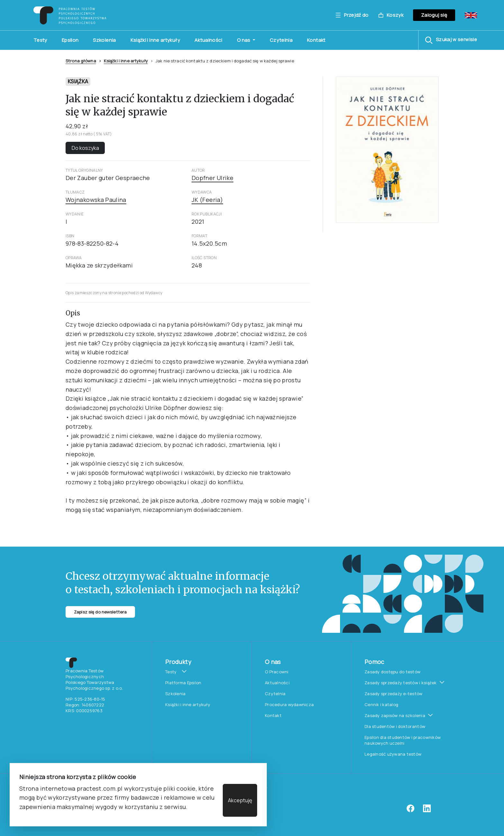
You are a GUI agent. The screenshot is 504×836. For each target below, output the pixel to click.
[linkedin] (427, 811)
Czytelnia (281, 40)
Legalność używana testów (393, 754)
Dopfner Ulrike (212, 178)
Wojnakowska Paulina (96, 200)
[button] (451, 40)
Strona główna (81, 61)
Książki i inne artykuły (155, 40)
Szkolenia (104, 40)
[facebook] (410, 811)
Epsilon (70, 40)
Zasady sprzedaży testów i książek (401, 683)
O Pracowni (277, 672)
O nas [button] (244, 40)
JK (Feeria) (207, 200)
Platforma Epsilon (183, 683)
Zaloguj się (434, 15)
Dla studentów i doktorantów (395, 726)
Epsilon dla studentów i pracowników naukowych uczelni (403, 740)
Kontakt (316, 40)
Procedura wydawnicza (289, 704)
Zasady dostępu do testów (392, 672)
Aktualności (208, 40)
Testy (40, 40)
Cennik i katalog (381, 704)
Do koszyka (85, 148)
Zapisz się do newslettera (100, 612)
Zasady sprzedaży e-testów (394, 694)
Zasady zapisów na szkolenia (395, 715)
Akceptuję (240, 800)
